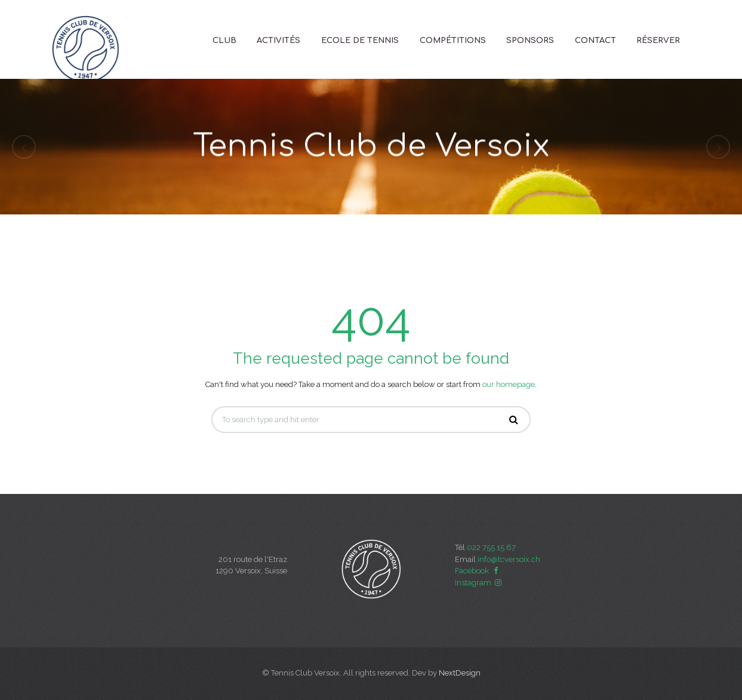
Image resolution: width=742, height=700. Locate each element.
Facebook (478, 571)
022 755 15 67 (491, 547)
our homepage (509, 384)
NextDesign (460, 673)
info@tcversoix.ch (509, 559)
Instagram (479, 583)
